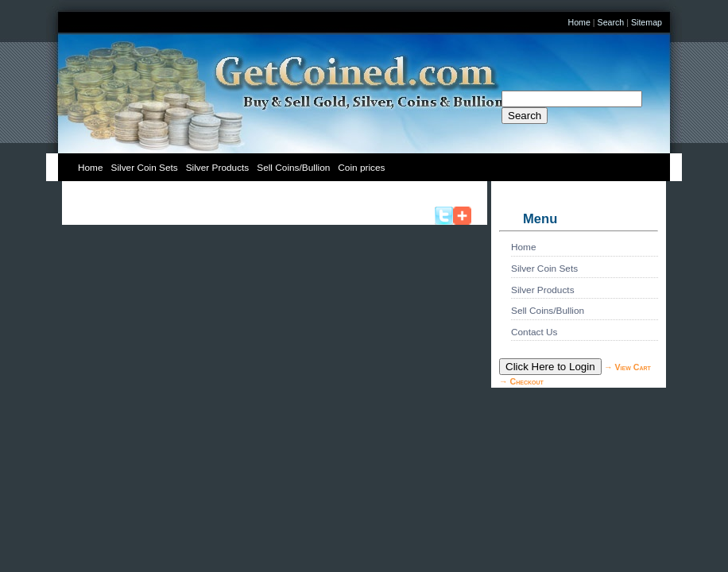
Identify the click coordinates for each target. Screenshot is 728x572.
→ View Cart (627, 367)
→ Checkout (521, 381)
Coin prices (361, 168)
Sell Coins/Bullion (293, 168)
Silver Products (218, 168)
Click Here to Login (550, 367)
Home (579, 22)
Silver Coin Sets (145, 168)
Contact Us (534, 332)
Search (611, 22)
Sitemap (647, 22)
